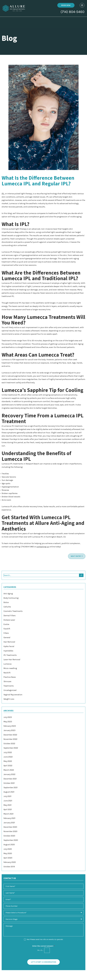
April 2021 (8, 809)
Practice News (10, 677)
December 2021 (10, 779)
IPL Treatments (10, 655)
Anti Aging (8, 594)
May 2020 (8, 853)
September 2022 (11, 748)
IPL (3, 194)
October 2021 (9, 783)
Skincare (7, 681)
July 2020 (8, 849)
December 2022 (10, 735)
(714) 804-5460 (72, 12)
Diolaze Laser (9, 620)
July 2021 (7, 796)
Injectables (8, 651)
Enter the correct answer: (44, 946)
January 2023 (9, 730)
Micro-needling (10, 668)
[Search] (81, 575)
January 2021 (9, 823)
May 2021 (8, 805)
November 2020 (10, 831)
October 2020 (9, 836)
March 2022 (9, 770)
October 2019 (9, 867)
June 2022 (8, 757)
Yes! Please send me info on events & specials (45, 939)
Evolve (6, 624)
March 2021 (8, 814)
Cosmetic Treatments (13, 611)
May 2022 (8, 761)
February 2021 (9, 818)
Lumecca (8, 664)
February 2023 (10, 726)
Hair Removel (9, 642)
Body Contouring (11, 598)
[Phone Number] (43, 906)
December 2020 (10, 827)
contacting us (43, 547)
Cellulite (7, 607)
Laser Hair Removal (12, 660)
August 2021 (9, 792)
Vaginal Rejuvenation (13, 695)
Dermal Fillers (10, 616)
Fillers (6, 633)
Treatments (9, 686)
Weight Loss (9, 699)
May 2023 (8, 722)
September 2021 (11, 788)
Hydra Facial (9, 646)
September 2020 (11, 840)
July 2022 (8, 752)
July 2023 (8, 717)
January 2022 (9, 774)
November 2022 (10, 739)
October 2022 (9, 744)
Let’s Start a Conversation (43, 962)
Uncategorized (10, 690)
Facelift (7, 629)
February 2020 (10, 862)
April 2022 (8, 766)
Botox (6, 602)
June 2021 (8, 801)
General (7, 637)
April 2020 (8, 858)
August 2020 (9, 845)
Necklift (7, 673)
